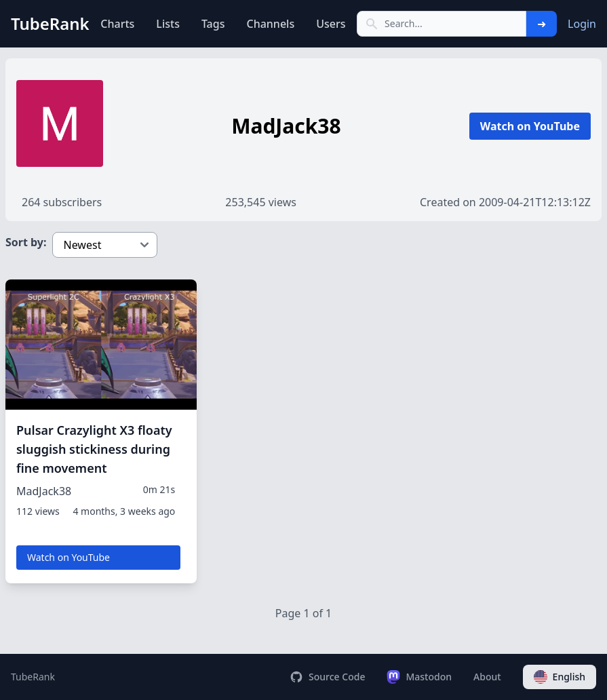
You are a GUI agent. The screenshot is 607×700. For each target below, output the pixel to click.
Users (331, 24)
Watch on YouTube (530, 126)
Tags (213, 24)
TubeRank (33, 677)
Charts (117, 24)
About (487, 677)
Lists (168, 24)
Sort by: (26, 242)
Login (582, 24)
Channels (270, 24)
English (560, 677)
